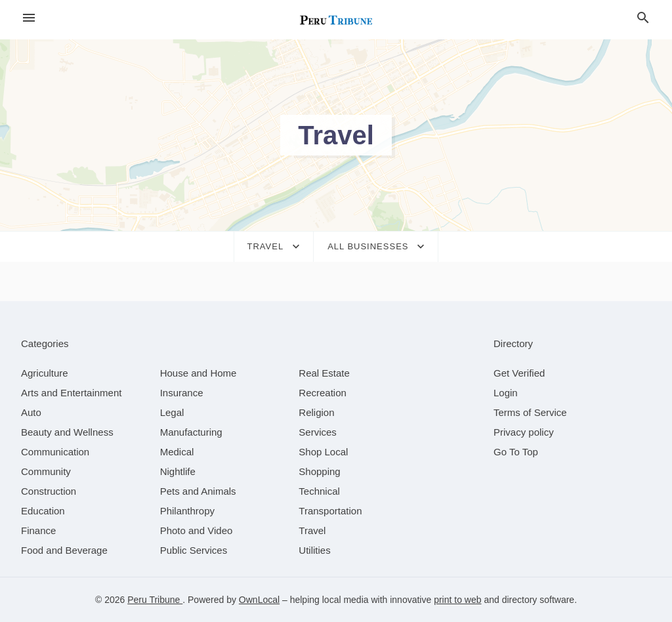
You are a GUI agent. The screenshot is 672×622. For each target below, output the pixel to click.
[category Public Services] (194, 550)
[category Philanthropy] (187, 511)
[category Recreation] (323, 393)
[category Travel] (312, 530)
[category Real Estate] (324, 373)
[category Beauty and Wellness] (67, 432)
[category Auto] (31, 412)
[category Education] (43, 511)
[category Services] (318, 432)
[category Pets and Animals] (198, 491)
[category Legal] (172, 412)
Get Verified (519, 373)
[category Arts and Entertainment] (71, 393)
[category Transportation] (330, 511)
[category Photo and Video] (197, 530)
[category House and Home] (199, 373)
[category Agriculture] (45, 373)
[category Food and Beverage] (64, 550)
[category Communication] (55, 452)
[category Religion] (316, 412)
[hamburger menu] (29, 18)
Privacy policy (524, 432)
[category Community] (46, 471)
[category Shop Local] (323, 452)
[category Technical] (319, 491)
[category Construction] (49, 491)
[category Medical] (177, 452)
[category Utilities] (314, 550)
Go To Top (516, 452)
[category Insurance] (182, 393)
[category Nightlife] (178, 471)
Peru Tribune (155, 600)
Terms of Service (530, 412)
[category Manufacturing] (191, 432)
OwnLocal (259, 600)
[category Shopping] (319, 471)
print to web (457, 600)
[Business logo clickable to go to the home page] (336, 20)
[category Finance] (38, 530)
